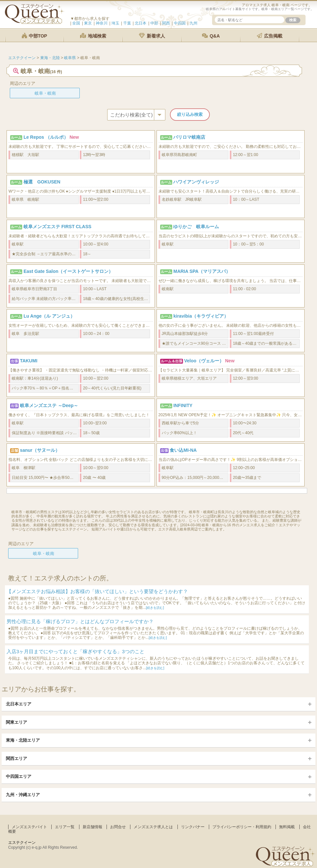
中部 (154, 23)
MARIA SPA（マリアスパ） (202, 271)
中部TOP (34, 36)
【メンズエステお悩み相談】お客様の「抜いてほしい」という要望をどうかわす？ (97, 591)
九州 (193, 23)
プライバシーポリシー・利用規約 (242, 827)
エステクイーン (22, 843)
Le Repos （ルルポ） (46, 137)
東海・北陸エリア (23, 740)
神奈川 (102, 23)
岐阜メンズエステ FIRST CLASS (58, 227)
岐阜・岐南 (45, 93)
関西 (166, 23)
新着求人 (152, 36)
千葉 (127, 23)
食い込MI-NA (183, 450)
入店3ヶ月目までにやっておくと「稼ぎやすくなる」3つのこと (75, 651)
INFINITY (183, 405)
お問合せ (118, 827)
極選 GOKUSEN (42, 182)
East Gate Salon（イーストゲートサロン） (68, 271)
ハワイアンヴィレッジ (196, 182)
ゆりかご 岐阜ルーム (196, 227)
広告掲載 (270, 36)
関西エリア (17, 758)
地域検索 (93, 36)
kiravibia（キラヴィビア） (201, 316)
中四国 (180, 23)
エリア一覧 (65, 827)
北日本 (141, 23)
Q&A (211, 36)
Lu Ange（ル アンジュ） (49, 316)
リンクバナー (193, 827)
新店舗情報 (92, 827)
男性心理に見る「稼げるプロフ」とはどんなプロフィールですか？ (80, 621)
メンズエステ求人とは (153, 827)
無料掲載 (287, 827)
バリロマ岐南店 (189, 137)
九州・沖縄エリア (23, 795)
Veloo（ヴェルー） (204, 361)
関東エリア (17, 722)
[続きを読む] (155, 608)
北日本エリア (19, 704)
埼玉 (115, 23)
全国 (76, 23)
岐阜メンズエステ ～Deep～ (49, 405)
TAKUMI (29, 361)
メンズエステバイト (29, 827)
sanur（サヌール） (40, 450)
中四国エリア (19, 776)
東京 (88, 23)
